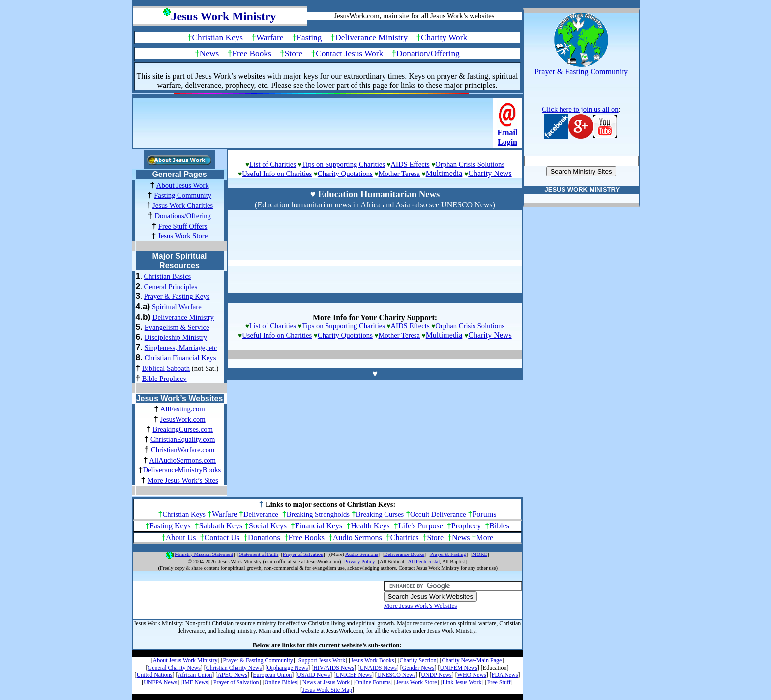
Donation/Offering (428, 53)
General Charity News (174, 668)
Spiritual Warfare (177, 307)
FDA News (505, 675)
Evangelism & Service (177, 327)
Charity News (490, 173)
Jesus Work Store (183, 236)
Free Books (252, 53)
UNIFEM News (458, 668)
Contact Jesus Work (349, 53)
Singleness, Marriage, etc (181, 348)
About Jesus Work (183, 185)
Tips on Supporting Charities (343, 164)
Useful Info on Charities (277, 174)
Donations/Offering (183, 216)
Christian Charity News (234, 668)
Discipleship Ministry (176, 337)
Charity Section (418, 660)
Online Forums (373, 682)
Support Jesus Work (322, 660)
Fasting (309, 38)
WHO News (472, 675)
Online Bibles (281, 682)
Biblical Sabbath (166, 368)
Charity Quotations (345, 174)
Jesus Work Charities (183, 205)
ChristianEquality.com (183, 439)
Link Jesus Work (462, 682)
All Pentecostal (424, 562)
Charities (405, 538)
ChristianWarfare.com (183, 450)
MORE (480, 554)
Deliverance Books (404, 554)
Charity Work (444, 38)
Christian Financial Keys (180, 358)
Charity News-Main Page (472, 660)
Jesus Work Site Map (327, 690)
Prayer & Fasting (448, 554)
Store (294, 53)
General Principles (170, 287)
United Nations (155, 675)
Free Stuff (499, 682)
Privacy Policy (359, 562)
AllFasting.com (183, 409)
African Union (195, 675)
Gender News (418, 668)
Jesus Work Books (372, 660)
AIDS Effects (410, 164)
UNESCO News (396, 675)
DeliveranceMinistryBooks (182, 470)
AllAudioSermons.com (182, 460)
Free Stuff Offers (183, 226)
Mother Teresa (399, 174)
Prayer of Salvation (303, 554)
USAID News (313, 675)
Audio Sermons (357, 538)
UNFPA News (160, 682)
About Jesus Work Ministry (185, 660)
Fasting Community (183, 195)
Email (508, 132)
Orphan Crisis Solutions (470, 164)
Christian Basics (167, 276)
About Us (181, 538)
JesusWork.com (183, 419)
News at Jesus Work (326, 682)
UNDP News (436, 675)
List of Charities (273, 164)
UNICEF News (354, 675)
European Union (272, 675)
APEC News (232, 675)
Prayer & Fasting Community (258, 660)
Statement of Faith (259, 554)
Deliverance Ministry (371, 38)
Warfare (270, 38)
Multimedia (444, 173)
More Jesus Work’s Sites (183, 480)
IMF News (195, 682)
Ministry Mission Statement (204, 554)
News (209, 53)
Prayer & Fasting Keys (177, 296)
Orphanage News (287, 668)
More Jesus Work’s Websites (421, 605)
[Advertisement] (314, 126)
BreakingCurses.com (183, 429)
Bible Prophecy (164, 379)
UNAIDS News (378, 668)
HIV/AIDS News (334, 668)
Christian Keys (218, 38)
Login (507, 142)
